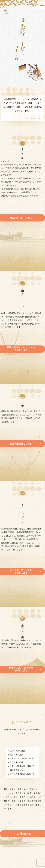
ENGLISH (34, 5)
